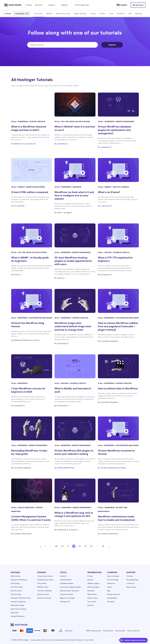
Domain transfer (43, 594)
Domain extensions (44, 598)
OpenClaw (15, 613)
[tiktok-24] (138, 625)
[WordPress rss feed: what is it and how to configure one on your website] (75, 170)
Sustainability (112, 598)
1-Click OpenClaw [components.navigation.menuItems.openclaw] (82, 5)
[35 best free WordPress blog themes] (32, 301)
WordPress (121, 14)
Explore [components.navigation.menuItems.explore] (53, 5)
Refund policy (120, 631)
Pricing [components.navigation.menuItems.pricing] (29, 5)
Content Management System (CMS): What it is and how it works (31, 518)
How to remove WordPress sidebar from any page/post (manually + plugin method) (118, 326)
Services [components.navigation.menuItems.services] (40, 5)
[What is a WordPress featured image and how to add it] (32, 105)
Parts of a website (121, 187)
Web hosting (15, 576)
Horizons (63, 576)
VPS (130, 14)
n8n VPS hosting (17, 587)
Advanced (77, 187)
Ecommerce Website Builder (70, 587)
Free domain (42, 583)
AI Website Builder (67, 583)
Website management (125, 122)
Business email (16, 591)
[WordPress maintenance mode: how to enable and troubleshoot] (118, 491)
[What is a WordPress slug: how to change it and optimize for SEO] (75, 491)
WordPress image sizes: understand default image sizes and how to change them (73, 326)
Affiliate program (93, 583)
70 (62, 546)
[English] (122, 5)
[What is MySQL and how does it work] (75, 366)
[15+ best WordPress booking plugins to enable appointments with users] (75, 235)
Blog (109, 591)
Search (112, 45)
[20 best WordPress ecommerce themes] (118, 428)
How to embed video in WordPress (118, 389)
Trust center (92, 602)
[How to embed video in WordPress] (118, 366)
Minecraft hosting (17, 605)
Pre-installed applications (78, 122)
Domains (102, 14)
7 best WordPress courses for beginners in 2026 (28, 390)
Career (110, 587)
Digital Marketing (26, 508)
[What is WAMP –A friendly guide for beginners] (32, 235)
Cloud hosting (16, 594)
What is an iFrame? (109, 192)
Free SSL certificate (44, 591)
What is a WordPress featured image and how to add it (29, 128)
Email (111, 14)
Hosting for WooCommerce (21, 598)
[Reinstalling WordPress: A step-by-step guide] (32, 428)
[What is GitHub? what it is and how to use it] (75, 105)
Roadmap (91, 591)
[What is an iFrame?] (118, 170)
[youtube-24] (129, 625)
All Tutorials (38, 14)
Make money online (63, 14)
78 (103, 546)
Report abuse (131, 587)
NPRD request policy (94, 631)
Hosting (93, 14)
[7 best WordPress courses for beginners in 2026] (32, 366)
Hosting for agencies (18, 602)
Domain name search (45, 576)
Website (49, 14)
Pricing (90, 576)
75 (91, 546)
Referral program (94, 587)
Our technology (113, 580)
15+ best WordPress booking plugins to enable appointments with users (73, 261)
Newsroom (111, 583)
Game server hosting (18, 609)
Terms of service (133, 631)
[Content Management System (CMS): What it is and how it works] (32, 491)
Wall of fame (92, 594)
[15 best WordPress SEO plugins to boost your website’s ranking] (75, 428)
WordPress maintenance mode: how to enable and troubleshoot (117, 518)
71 (68, 546)
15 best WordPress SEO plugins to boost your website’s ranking (74, 452)
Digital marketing (80, 14)
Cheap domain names (45, 580)
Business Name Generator (69, 591)
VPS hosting (15, 583)
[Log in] (138, 5)
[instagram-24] (120, 625)
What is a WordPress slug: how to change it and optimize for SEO (74, 514)
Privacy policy (108, 631)
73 (80, 546)
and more (69, 631)
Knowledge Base (132, 580)
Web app (138, 14)
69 (56, 546)
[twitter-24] (124, 625)
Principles (111, 602)
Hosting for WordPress (19, 580)
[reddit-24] (133, 625)
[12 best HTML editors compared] (32, 170)
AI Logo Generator (67, 594)
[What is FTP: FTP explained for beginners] (118, 235)
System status (93, 598)
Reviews (90, 580)
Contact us (130, 583)
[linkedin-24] (111, 625)
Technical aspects (121, 252)
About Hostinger (113, 576)
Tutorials (8, 14)
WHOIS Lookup (43, 587)
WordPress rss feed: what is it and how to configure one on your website (74, 196)
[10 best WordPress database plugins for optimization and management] (118, 105)
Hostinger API (65, 602)
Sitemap (90, 605)
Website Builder (66, 580)
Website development (36, 187)
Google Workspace (18, 616)
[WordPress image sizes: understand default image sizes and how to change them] (75, 301)
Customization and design (40, 318)
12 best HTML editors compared (30, 192)
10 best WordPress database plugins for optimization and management (115, 130)
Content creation (37, 122)
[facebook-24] (115, 625)
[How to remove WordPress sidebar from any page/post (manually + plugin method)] (118, 301)
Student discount (114, 594)
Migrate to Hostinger (67, 598)
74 (85, 546)
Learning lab (22, 14)
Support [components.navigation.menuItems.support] (66, 5)
